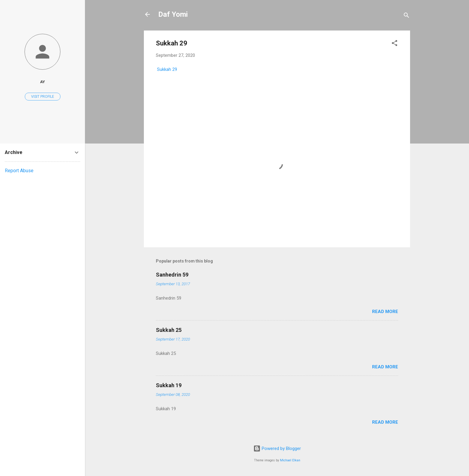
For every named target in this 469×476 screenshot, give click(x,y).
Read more (385, 312)
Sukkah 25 (169, 330)
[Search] (406, 16)
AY (42, 82)
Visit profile (43, 97)
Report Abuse (19, 171)
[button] (395, 44)
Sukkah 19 (169, 385)
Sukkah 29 (166, 69)
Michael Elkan (290, 460)
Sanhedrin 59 (172, 275)
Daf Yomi (173, 14)
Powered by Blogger (277, 448)
